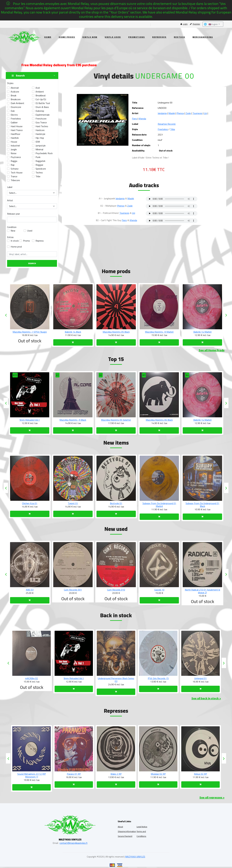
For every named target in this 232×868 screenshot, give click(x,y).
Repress (40, 241)
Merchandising (203, 37)
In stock (15, 241)
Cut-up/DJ (41, 99)
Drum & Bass (42, 107)
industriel (15, 146)
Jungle (14, 149)
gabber (14, 122)
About (120, 827)
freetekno (16, 119)
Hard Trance (17, 130)
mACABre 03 (32, 678)
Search (32, 263)
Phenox (180, 113)
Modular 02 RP (201, 774)
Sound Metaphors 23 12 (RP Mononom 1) (74, 775)
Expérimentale (43, 115)
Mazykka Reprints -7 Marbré (30, 332)
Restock (179, 37)
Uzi (205, 113)
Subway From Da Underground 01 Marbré (203, 505)
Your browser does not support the (172, 199)
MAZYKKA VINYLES (135, 857)
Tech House (17, 173)
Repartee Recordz (167, 124)
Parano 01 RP (116, 774)
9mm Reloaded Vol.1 (73, 420)
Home (48, 37)
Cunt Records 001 (116, 590)
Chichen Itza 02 (30, 503)
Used (30, 231)
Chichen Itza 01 (73, 503)
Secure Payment (125, 836)
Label (10, 187)
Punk (38, 157)
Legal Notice (142, 827)
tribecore (15, 180)
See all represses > (212, 797)
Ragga (14, 161)
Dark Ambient (17, 103)
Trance (14, 176)
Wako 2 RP (158, 774)
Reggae (39, 165)
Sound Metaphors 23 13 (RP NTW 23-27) (32, 775)
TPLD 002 (30, 590)
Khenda (142, 119)
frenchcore (41, 119)
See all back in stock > (206, 698)
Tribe (173, 129)
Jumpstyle (41, 146)
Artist (10, 200)
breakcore (16, 99)
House (14, 142)
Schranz (15, 169)
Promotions (137, 37)
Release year (13, 214)
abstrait (15, 88)
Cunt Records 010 (159, 590)
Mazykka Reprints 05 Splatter (159, 420)
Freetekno (163, 129)
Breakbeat (41, 95)
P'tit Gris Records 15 (201, 678)
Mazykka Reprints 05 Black (159, 332)
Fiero (134, 119)
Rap (13, 165)
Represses (159, 37)
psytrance (16, 157)
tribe (38, 176)
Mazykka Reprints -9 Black (116, 420)
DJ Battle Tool (43, 103)
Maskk (172, 113)
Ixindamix (162, 113)
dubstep (40, 111)
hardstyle (40, 134)
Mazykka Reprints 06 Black (202, 420)
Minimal (39, 149)
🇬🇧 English (211, 24)
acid (38, 88)
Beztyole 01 (159, 503)
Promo (26, 241)
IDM (38, 142)
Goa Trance (41, 122)
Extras (10, 237)
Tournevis (197, 113)
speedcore (41, 169)
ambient (40, 92)
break (13, 95)
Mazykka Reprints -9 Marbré (202, 332)
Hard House (17, 126)
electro (14, 115)
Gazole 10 (203, 590)
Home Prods (67, 37)
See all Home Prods (212, 350)
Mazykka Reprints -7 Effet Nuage (73, 332)
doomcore (16, 107)
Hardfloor (15, 134)
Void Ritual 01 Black (30, 420)
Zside (188, 113)
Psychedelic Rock (44, 153)
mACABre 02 (74, 678)
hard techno (42, 126)
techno (39, 173)
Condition (12, 227)
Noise (14, 153)
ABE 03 (73, 590)
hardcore (40, 130)
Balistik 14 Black (116, 332)
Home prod (16, 247)
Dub (13, 111)
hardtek (15, 138)
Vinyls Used (113, 37)
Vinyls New (90, 37)
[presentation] (6, 315)
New (13, 231)
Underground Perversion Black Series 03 (158, 680)
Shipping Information (127, 831)
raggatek (40, 161)
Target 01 (116, 503)
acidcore (15, 92)
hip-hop (40, 138)
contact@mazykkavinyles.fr (74, 843)
